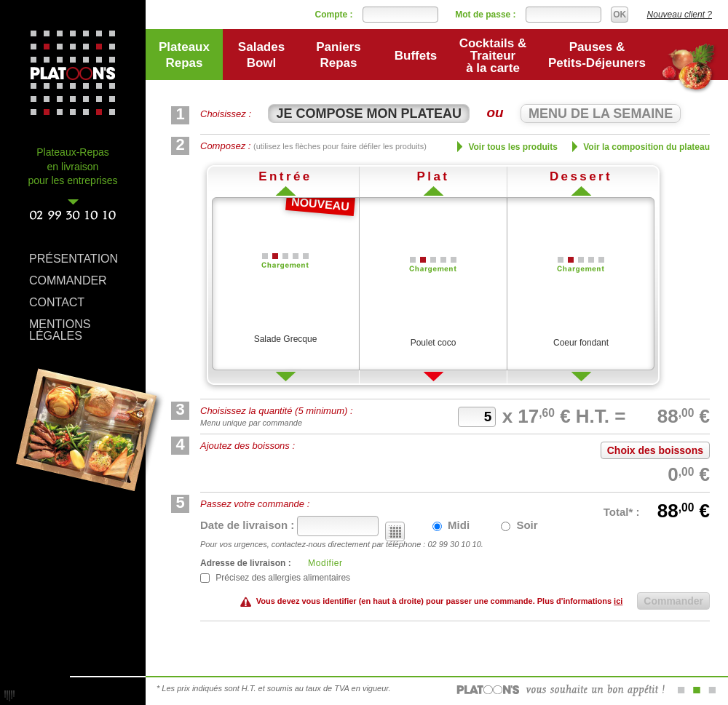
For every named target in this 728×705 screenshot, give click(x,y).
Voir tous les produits (507, 147)
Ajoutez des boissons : (248, 446)
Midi (451, 525)
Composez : (313, 146)
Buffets (416, 56)
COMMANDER (68, 280)
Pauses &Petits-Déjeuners (597, 55)
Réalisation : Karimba (9, 696)
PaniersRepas (338, 55)
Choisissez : (226, 114)
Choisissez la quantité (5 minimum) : (277, 411)
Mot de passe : (485, 15)
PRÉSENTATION (74, 259)
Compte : (334, 15)
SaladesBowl (261, 55)
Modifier (325, 563)
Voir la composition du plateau (641, 147)
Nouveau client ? (680, 15)
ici (618, 601)
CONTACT (57, 302)
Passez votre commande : (255, 504)
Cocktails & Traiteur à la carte (493, 56)
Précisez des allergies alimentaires (275, 578)
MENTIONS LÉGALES (60, 326)
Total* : (623, 512)
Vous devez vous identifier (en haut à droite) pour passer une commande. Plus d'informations (440, 601)
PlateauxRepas (184, 55)
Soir (519, 525)
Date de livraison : (249, 525)
